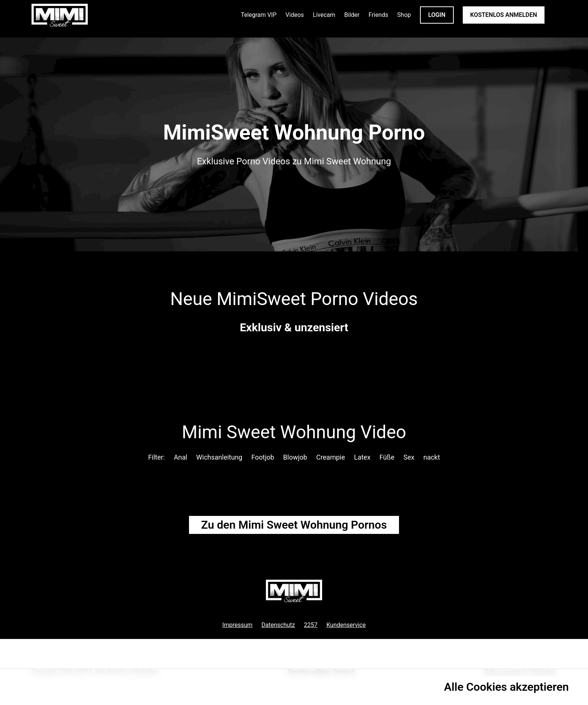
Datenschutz (278, 625)
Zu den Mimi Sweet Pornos (294, 525)
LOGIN (437, 15)
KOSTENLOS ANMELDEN (504, 15)
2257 (311, 625)
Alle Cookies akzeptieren (506, 687)
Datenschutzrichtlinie (50, 690)
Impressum (238, 625)
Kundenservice (346, 625)
